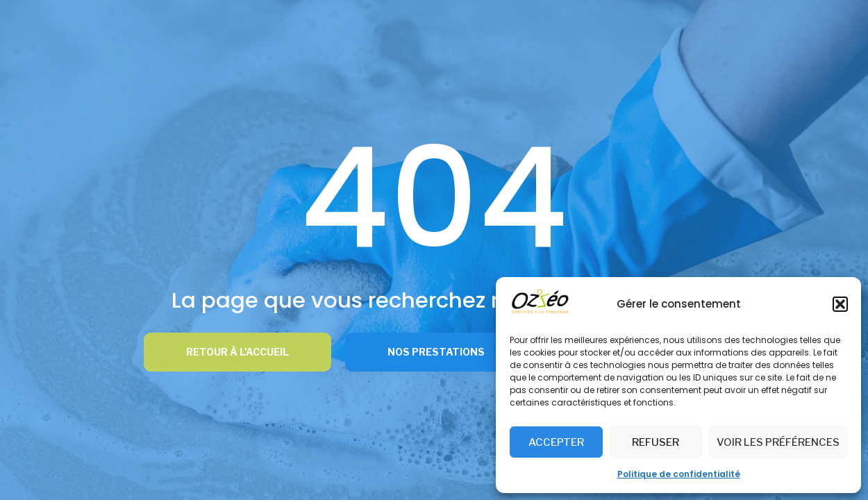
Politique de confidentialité (679, 474)
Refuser (656, 442)
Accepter (556, 442)
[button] (840, 304)
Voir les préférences (778, 442)
